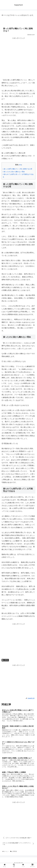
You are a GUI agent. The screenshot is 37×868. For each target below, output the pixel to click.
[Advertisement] (18, 58)
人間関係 (5, 660)
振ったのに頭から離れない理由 (14, 172)
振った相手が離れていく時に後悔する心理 (17, 169)
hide (20, 165)
